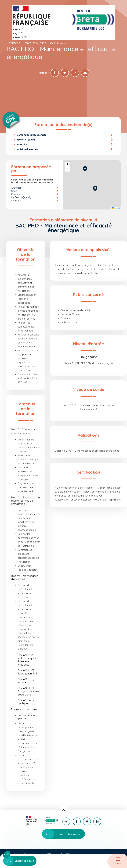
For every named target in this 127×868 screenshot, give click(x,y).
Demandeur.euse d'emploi (32, 135)
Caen (14, 191)
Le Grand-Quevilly (21, 198)
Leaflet (116, 209)
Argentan (16, 188)
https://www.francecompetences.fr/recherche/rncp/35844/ (88, 500)
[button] (95, 188)
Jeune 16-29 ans (26, 140)
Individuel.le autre (27, 149)
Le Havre (16, 201)
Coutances (17, 194)
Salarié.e (22, 145)
